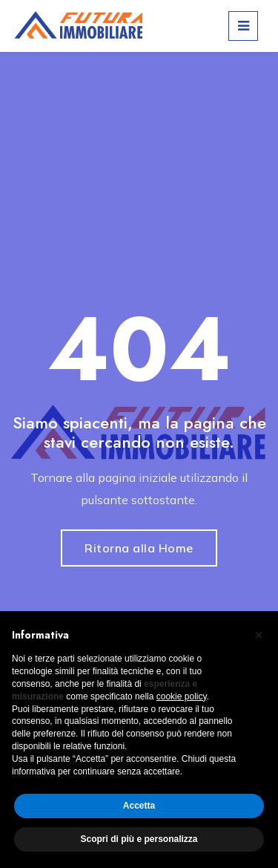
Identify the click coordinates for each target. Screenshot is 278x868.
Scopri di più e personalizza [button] (139, 839)
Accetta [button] (139, 806)
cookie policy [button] (182, 696)
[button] (259, 635)
